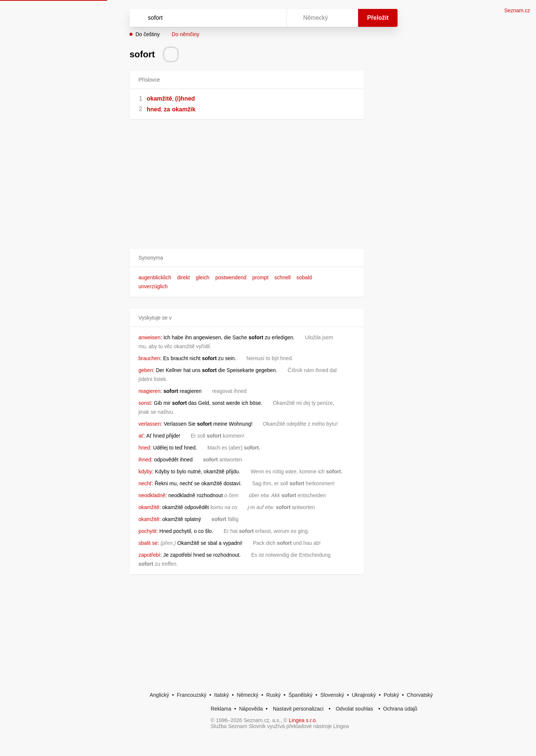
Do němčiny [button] (185, 34)
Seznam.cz (517, 10)
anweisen (149, 337)
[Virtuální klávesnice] (274, 18)
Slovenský (332, 695)
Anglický (159, 695)
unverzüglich (153, 286)
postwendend (231, 277)
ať (141, 436)
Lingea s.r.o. (303, 720)
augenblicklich (155, 277)
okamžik (184, 109)
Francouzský (192, 695)
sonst (145, 403)
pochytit (147, 531)
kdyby (145, 471)
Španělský (301, 695)
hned (154, 109)
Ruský (273, 695)
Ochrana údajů (400, 709)
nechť (145, 483)
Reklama (221, 709)
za (167, 109)
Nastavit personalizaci (298, 709)
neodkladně (152, 495)
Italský (221, 695)
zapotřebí (149, 555)
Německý (248, 695)
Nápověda (251, 709)
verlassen (150, 424)
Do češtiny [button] (148, 34)
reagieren (149, 391)
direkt (184, 277)
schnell (283, 277)
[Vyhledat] (207, 18)
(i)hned (185, 99)
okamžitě (159, 99)
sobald (304, 277)
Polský (391, 695)
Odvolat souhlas (354, 709)
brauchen (149, 358)
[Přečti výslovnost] (171, 54)
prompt (261, 277)
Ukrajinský (364, 695)
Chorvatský (420, 695)
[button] (247, 258)
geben (146, 370)
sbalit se (148, 543)
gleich (203, 277)
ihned (145, 460)
